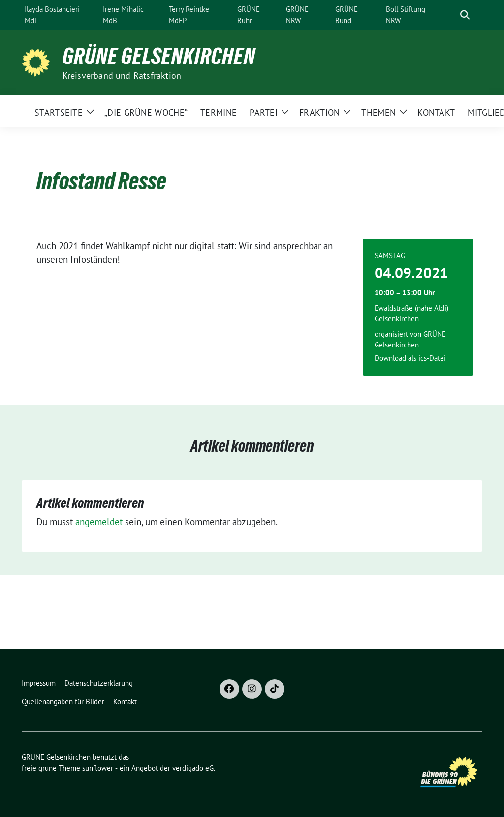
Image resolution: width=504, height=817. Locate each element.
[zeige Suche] (465, 15)
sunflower (98, 768)
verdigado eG (193, 768)
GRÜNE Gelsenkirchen (159, 56)
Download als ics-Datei (410, 358)
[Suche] (451, 15)
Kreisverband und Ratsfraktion (122, 76)
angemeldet (99, 522)
